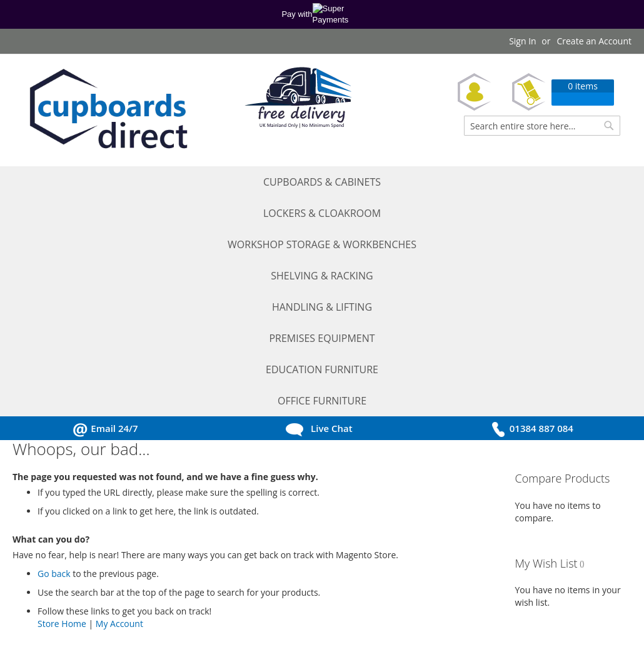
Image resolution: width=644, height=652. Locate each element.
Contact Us (47, 607)
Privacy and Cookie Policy (216, 537)
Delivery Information (207, 572)
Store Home (62, 406)
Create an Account (594, 41)
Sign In (523, 41)
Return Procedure (201, 589)
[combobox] (542, 126)
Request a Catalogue (67, 554)
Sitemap (182, 607)
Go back (54, 356)
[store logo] (106, 111)
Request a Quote (59, 537)
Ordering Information (209, 554)
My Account (119, 406)
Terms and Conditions (210, 519)
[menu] (322, 183)
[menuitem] (53, 183)
